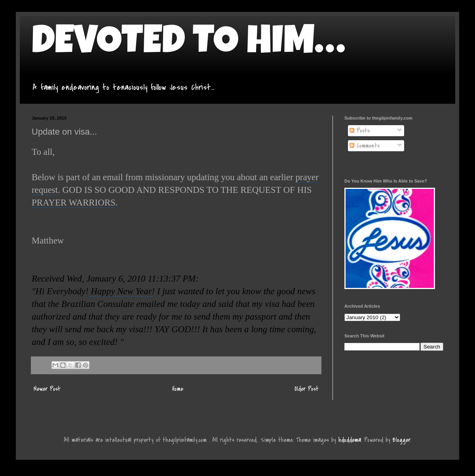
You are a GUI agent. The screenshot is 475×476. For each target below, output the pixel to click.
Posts (360, 131)
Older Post (307, 389)
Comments (365, 146)
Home (178, 389)
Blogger (402, 440)
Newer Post (47, 389)
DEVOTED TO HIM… (188, 44)
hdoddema (350, 440)
